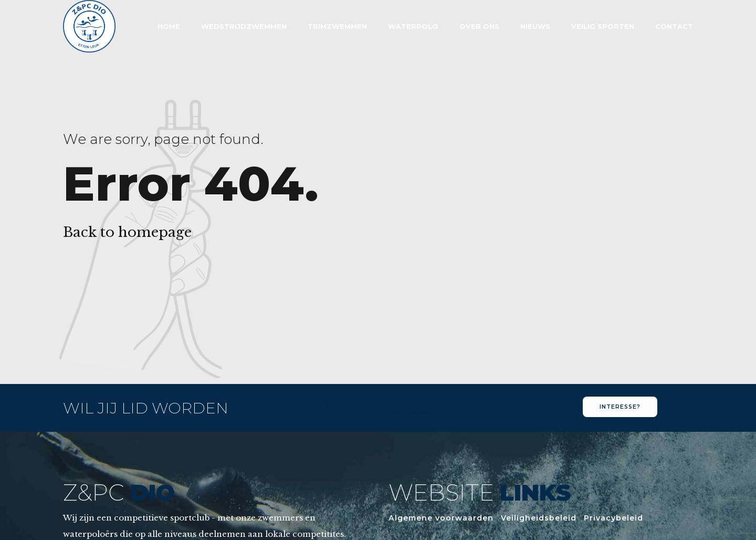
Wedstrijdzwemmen (244, 26)
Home (169, 26)
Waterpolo (413, 26)
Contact (674, 26)
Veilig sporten (603, 26)
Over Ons (479, 26)
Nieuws (535, 26)
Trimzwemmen (337, 26)
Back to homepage (127, 232)
